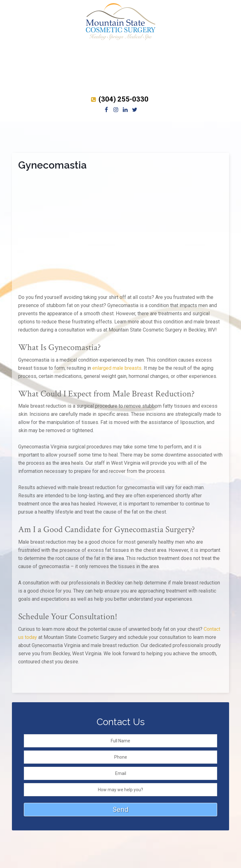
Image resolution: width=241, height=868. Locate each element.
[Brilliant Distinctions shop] (120, 89)
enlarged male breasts (117, 368)
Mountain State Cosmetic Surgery (120, 22)
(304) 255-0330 (119, 99)
